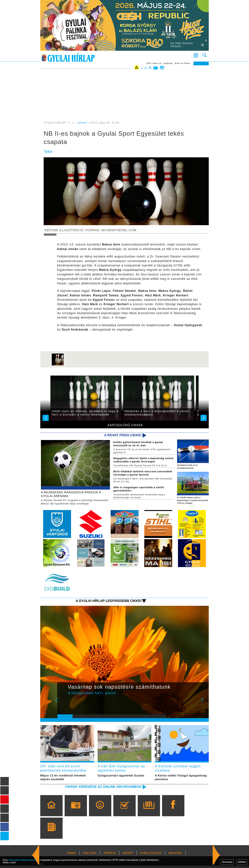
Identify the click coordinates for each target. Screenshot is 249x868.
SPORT (83, 123)
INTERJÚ (110, 855)
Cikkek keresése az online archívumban (101, 789)
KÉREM (242, 862)
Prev (62, 703)
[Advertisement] (124, 96)
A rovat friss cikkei (122, 435)
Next (204, 703)
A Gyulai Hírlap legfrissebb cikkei (106, 602)
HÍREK (71, 855)
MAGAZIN (175, 855)
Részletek (227, 862)
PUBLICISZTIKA (151, 855)
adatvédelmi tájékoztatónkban (24, 860)
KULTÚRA (90, 855)
